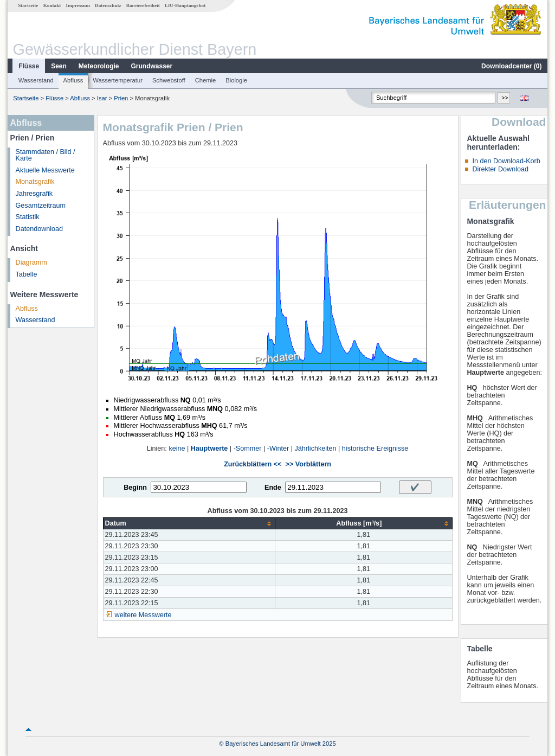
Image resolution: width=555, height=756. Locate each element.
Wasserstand (36, 80)
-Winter (278, 449)
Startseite (28, 5)
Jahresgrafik (34, 194)
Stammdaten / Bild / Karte (46, 155)
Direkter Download (500, 169)
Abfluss (73, 80)
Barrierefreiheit (143, 5)
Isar (102, 98)
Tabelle (27, 274)
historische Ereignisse (375, 449)
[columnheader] (189, 524)
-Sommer (248, 449)
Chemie (206, 80)
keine (177, 449)
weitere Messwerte (143, 615)
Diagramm (31, 262)
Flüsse (29, 66)
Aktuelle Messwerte (45, 170)
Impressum (78, 5)
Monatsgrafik (35, 182)
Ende (273, 488)
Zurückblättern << (253, 464)
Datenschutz (108, 5)
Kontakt (52, 5)
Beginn (135, 488)
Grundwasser (152, 66)
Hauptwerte (209, 449)
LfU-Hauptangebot (185, 5)
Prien (121, 98)
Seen (59, 66)
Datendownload (40, 229)
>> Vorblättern (308, 464)
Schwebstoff (169, 80)
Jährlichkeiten (316, 449)
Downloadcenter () (511, 66)
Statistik (28, 217)
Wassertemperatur (118, 80)
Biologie (236, 80)
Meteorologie (99, 66)
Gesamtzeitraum (41, 206)
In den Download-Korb (506, 161)
